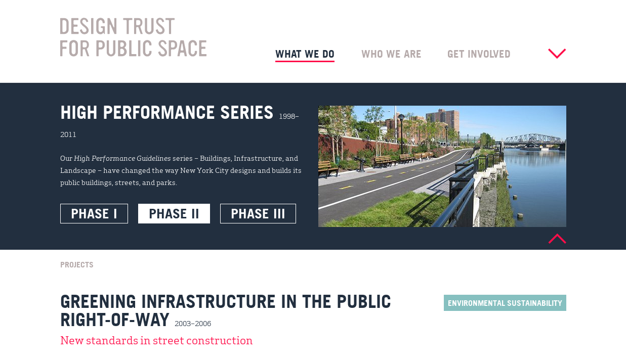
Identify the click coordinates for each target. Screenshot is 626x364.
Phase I (94, 213)
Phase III (258, 213)
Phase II (174, 213)
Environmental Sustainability (505, 303)
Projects (77, 264)
